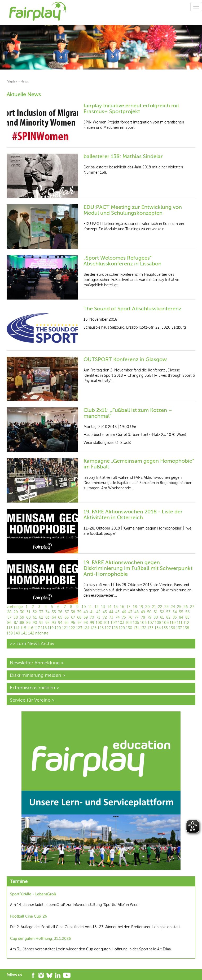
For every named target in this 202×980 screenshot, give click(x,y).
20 (148, 607)
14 (109, 607)
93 (54, 623)
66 (67, 617)
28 (9, 612)
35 (54, 612)
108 (158, 623)
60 (28, 617)
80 (156, 617)
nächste (42, 633)
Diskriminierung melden (36, 675)
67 (73, 617)
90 (35, 623)
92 (47, 623)
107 (151, 623)
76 (130, 617)
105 (136, 623)
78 (143, 617)
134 (158, 628)
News (25, 81)
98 (86, 623)
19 (141, 607)
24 (173, 607)
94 (60, 623)
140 (17, 633)
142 (31, 633)
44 (111, 612)
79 (149, 617)
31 (28, 612)
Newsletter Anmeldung (35, 663)
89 (28, 623)
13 (103, 607)
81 (162, 617)
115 (23, 628)
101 (106, 623)
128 (115, 628)
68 (79, 617)
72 (105, 617)
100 (99, 623)
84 (181, 617)
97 (79, 623)
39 (79, 612)
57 (9, 617)
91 (41, 623)
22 (160, 607)
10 (84, 607)
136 (172, 628)
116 (30, 628)
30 (22, 612)
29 (16, 612)
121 (65, 628)
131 (136, 628)
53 (168, 612)
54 (175, 612)
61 (35, 617)
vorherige (15, 607)
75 (124, 617)
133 (150, 628)
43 (105, 612)
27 (192, 607)
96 (73, 623)
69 (86, 617)
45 (117, 612)
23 (166, 607)
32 (35, 612)
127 (108, 628)
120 (58, 628)
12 (97, 607)
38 (73, 612)
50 (149, 612)
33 (41, 612)
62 (41, 617)
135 (165, 628)
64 (54, 617)
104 (129, 623)
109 (165, 623)
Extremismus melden (32, 688)
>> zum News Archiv (32, 643)
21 (154, 607)
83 (175, 617)
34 (47, 612)
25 (179, 607)
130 (129, 628)
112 (186, 623)
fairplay (12, 81)
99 (92, 623)
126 (101, 628)
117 (37, 628)
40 (86, 612)
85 (187, 617)
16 (122, 607)
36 (60, 612)
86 (9, 623)
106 (143, 623)
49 (143, 612)
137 (179, 628)
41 (92, 612)
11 (90, 607)
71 (98, 617)
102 (114, 623)
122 (72, 628)
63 (47, 617)
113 (10, 628)
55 (181, 612)
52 (162, 612)
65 (60, 617)
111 (180, 623)
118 (44, 628)
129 (122, 628)
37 (67, 612)
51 (156, 612)
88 (22, 623)
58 (16, 617)
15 (116, 607)
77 (137, 617)
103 (121, 623)
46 (124, 612)
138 (186, 628)
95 (67, 623)
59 (22, 617)
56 (187, 612)
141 (24, 633)
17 (128, 607)
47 (130, 612)
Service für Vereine (30, 700)
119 (51, 628)
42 (98, 612)
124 (86, 628)
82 (168, 617)
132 (143, 628)
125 (93, 628)
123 (79, 628)
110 (173, 623)
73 (111, 617)
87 (16, 623)
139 (10, 633)
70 (92, 617)
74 (118, 617)
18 (135, 607)
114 (16, 628)
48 (137, 612)
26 (186, 607)
